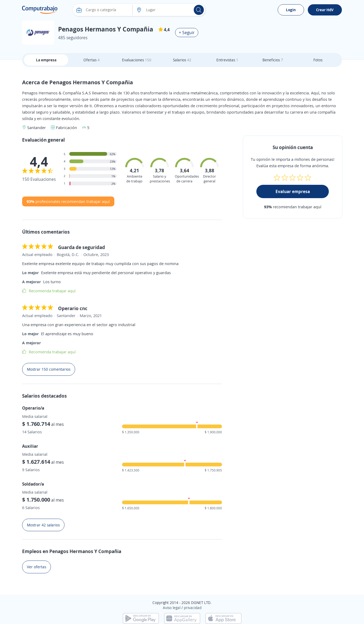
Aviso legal (172, 608)
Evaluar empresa (293, 191)
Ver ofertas (37, 567)
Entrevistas (227, 60)
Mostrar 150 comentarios (49, 369)
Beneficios (273, 60)
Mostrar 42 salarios (43, 525)
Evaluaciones (137, 60)
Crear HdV (325, 10)
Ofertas (92, 60)
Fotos (318, 60)
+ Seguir (187, 33)
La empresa (46, 60)
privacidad (193, 608)
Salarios (182, 60)
